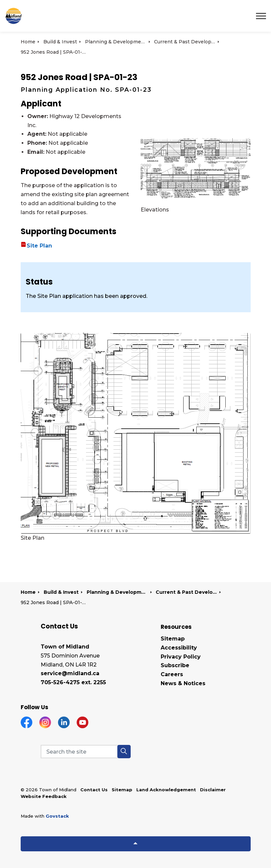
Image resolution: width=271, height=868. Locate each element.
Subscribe (175, 665)
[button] (124, 752)
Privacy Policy (181, 657)
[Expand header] (261, 16)
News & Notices (183, 683)
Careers (172, 674)
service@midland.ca (70, 673)
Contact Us (94, 790)
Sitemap (173, 639)
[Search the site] (86, 752)
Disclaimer (213, 790)
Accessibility (179, 648)
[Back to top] (136, 844)
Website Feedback (44, 796)
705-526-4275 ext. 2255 (73, 682)
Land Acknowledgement (166, 790)
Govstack (57, 816)
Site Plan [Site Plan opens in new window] (39, 246)
